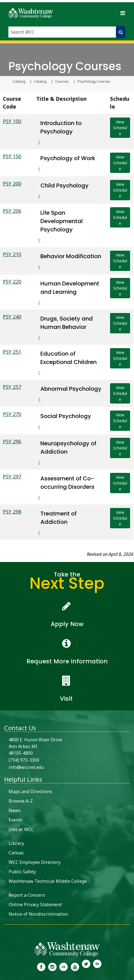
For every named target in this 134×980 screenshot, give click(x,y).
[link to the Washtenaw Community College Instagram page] (52, 966)
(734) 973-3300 (24, 760)
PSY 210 (12, 254)
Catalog (19, 82)
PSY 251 (12, 352)
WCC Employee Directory (35, 862)
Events (16, 820)
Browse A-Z (21, 801)
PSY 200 (12, 184)
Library (16, 843)
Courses (62, 82)
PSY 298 (12, 512)
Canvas (16, 853)
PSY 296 (12, 441)
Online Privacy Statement (35, 905)
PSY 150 (12, 156)
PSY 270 (12, 414)
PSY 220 (12, 282)
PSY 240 (12, 317)
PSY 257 (12, 387)
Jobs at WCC (21, 829)
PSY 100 (12, 121)
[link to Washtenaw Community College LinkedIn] (97, 966)
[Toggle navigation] (123, 13)
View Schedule (120, 128)
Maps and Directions (30, 791)
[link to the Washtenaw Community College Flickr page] (64, 966)
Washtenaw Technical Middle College (48, 881)
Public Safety (22, 872)
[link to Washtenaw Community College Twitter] (86, 966)
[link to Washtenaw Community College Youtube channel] (75, 966)
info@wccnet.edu (26, 767)
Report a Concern (27, 895)
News (15, 810)
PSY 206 (12, 211)
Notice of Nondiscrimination (38, 914)
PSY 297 (12, 476)
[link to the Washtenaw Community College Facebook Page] (41, 966)
